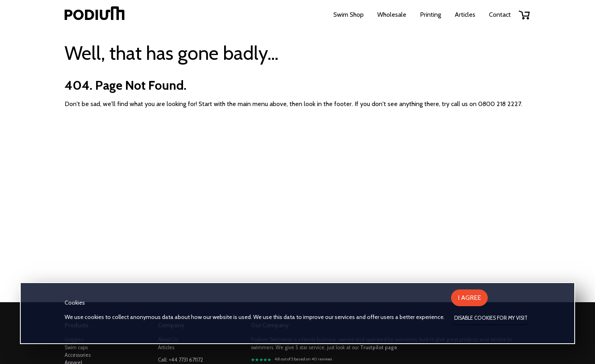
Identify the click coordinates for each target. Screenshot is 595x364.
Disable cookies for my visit (491, 318)
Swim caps (76, 347)
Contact (500, 15)
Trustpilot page (379, 347)
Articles (465, 15)
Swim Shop (349, 15)
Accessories (78, 355)
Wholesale (392, 15)
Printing (430, 15)
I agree (469, 298)
